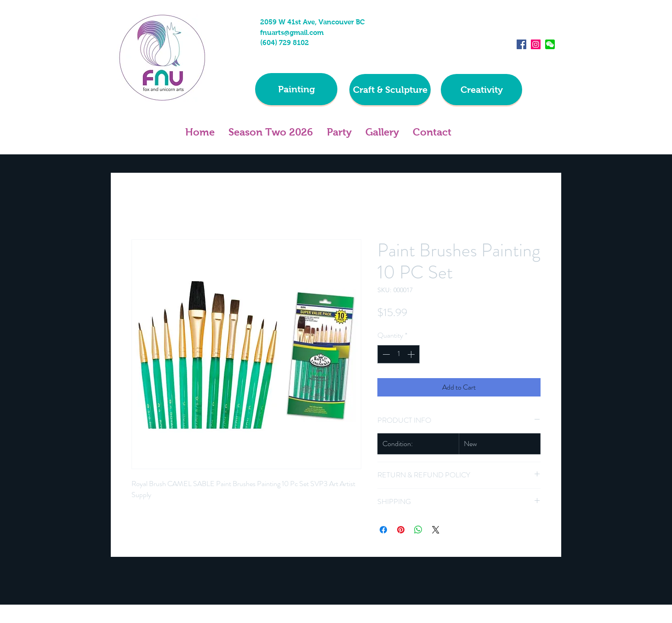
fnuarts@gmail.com (292, 32)
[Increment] (412, 354)
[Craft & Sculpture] (390, 90)
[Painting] (296, 89)
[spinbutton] (399, 354)
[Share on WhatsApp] (418, 530)
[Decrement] (385, 354)
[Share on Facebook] (383, 530)
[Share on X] (436, 530)
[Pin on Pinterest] (401, 530)
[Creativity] (481, 90)
